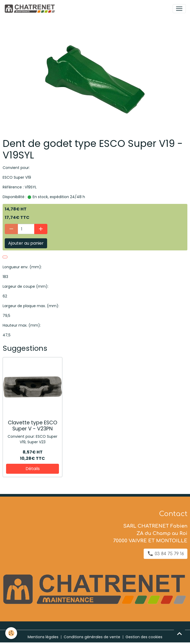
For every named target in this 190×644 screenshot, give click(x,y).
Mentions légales (43, 637)
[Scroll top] (179, 633)
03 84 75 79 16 (166, 554)
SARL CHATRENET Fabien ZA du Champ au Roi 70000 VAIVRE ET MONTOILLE (150, 533)
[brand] (31, 9)
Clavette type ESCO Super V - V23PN (33, 426)
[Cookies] (11, 633)
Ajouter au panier (26, 243)
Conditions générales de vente (92, 637)
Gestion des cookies (144, 637)
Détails (33, 469)
